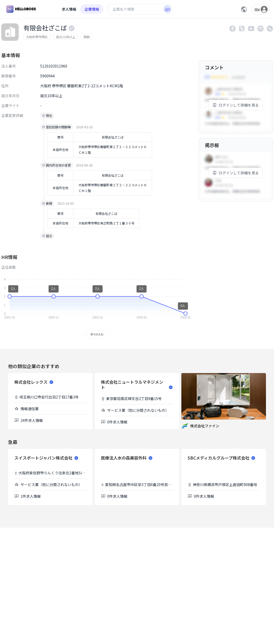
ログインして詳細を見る (236, 105)
